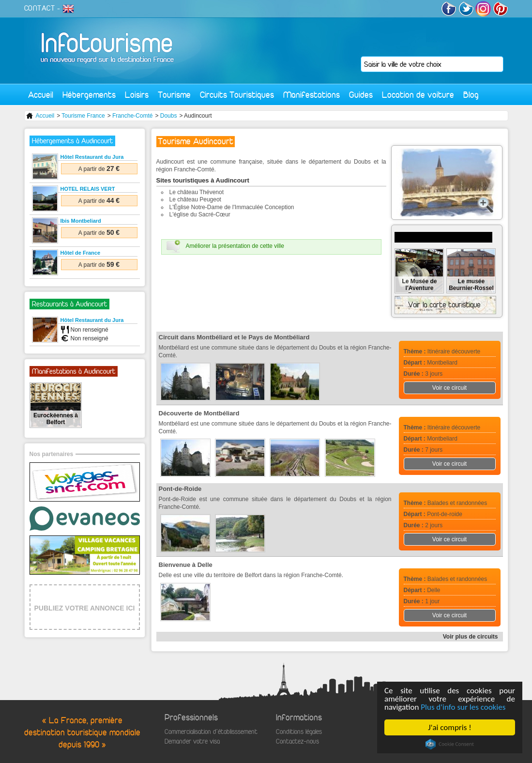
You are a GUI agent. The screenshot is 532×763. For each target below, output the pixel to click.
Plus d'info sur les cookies (463, 707)
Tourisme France (83, 116)
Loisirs (137, 95)
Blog (471, 95)
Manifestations (312, 95)
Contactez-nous (297, 741)
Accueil (41, 95)
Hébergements (89, 95)
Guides (361, 95)
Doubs (169, 116)
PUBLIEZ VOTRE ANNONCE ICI (85, 608)
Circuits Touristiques (237, 95)
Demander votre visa (192, 741)
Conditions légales (299, 732)
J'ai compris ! (449, 727)
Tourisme (174, 95)
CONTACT (40, 8)
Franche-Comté (132, 116)
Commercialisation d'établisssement (211, 732)
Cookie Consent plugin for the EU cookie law (450, 744)
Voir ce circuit (449, 388)
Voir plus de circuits (471, 637)
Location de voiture (418, 95)
